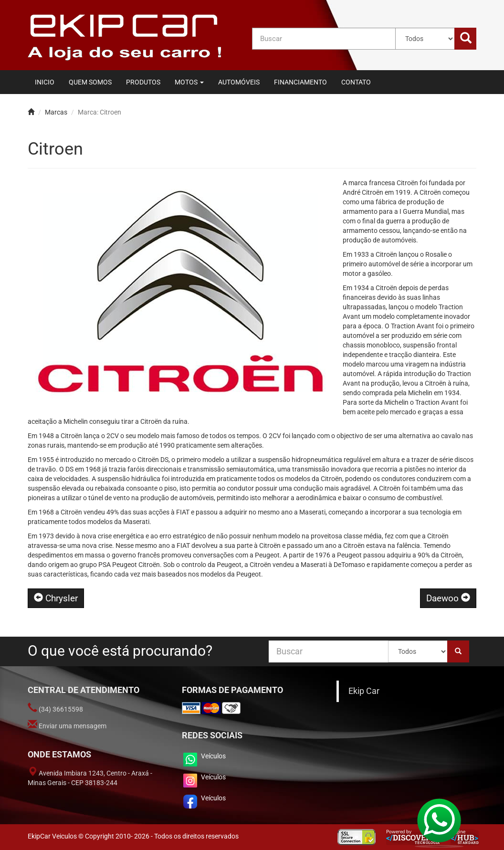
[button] (189, 82)
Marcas (56, 112)
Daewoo (448, 598)
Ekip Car (364, 691)
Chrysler (56, 598)
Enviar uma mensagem (73, 726)
